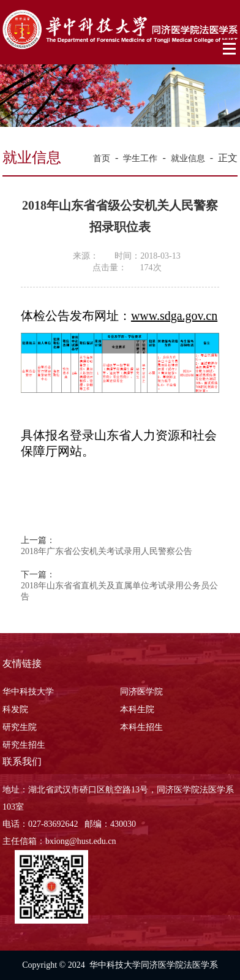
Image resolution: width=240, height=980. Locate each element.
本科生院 (137, 709)
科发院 (15, 709)
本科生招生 (141, 727)
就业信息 (188, 158)
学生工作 (140, 158)
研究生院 (20, 727)
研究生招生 (24, 745)
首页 (102, 158)
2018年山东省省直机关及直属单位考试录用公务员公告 (119, 591)
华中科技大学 (28, 692)
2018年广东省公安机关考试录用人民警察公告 (107, 551)
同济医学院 (141, 692)
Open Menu (230, 49)
